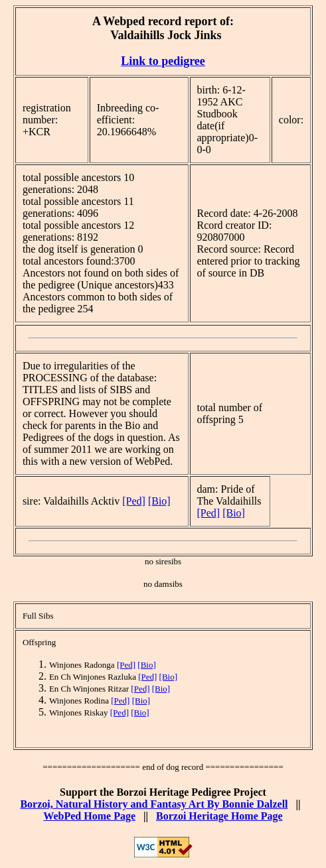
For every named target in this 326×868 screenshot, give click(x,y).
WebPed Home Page (89, 816)
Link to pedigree (163, 61)
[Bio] (159, 501)
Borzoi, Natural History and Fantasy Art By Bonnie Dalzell (154, 804)
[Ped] (134, 501)
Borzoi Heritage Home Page (219, 816)
